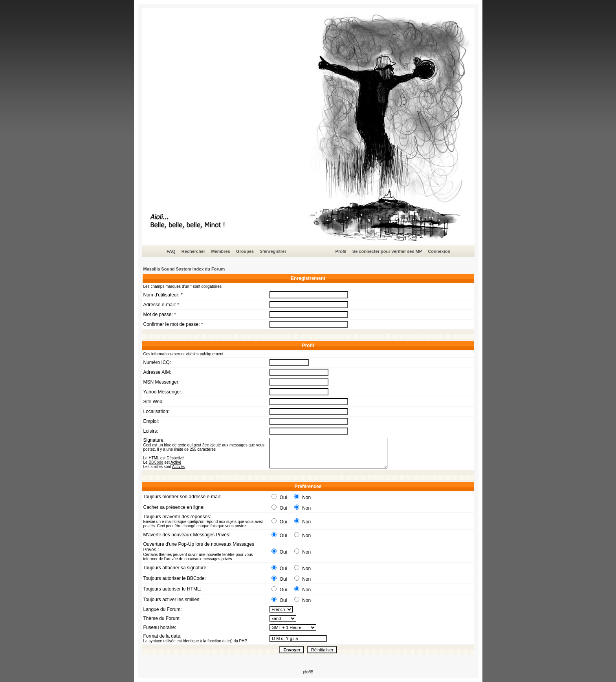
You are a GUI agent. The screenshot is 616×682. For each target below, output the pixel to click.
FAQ (171, 251)
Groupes (245, 251)
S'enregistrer (273, 251)
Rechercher (193, 251)
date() (227, 641)
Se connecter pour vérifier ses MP (387, 251)
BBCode (156, 462)
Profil (341, 251)
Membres (220, 251)
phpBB (308, 672)
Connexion (439, 251)
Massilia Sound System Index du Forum (184, 269)
